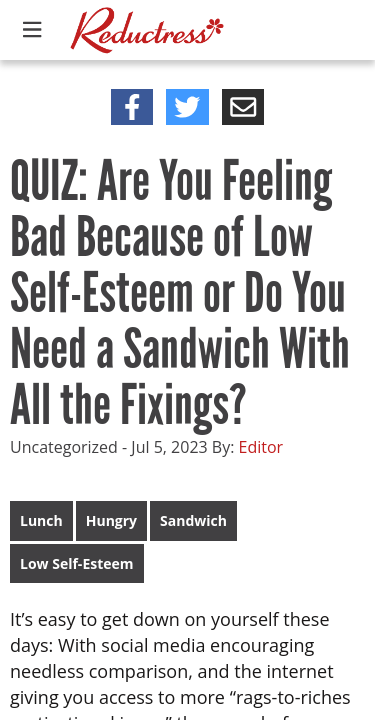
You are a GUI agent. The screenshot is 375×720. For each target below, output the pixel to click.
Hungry (111, 520)
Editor (261, 447)
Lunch (41, 520)
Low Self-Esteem (77, 563)
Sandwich (193, 520)
